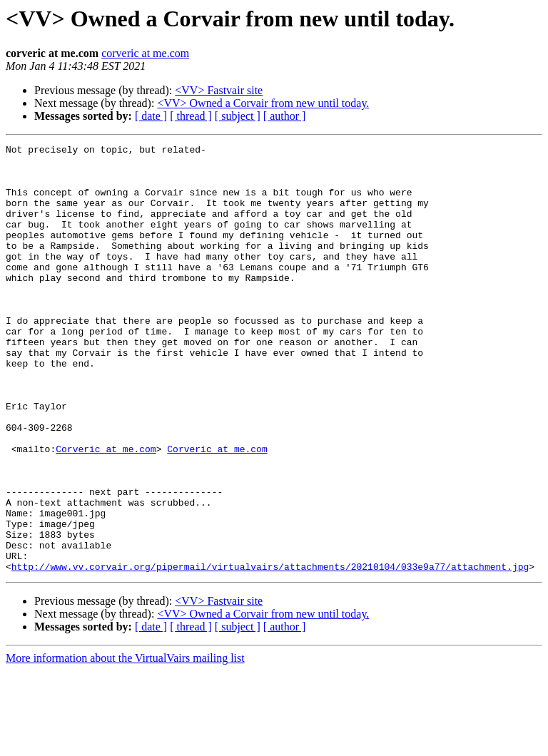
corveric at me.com (145, 53)
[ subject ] (238, 116)
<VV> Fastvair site (219, 90)
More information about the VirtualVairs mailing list (125, 744)
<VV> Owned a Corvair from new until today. (263, 103)
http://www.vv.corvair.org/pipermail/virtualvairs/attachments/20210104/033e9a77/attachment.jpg (270, 652)
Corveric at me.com (106, 511)
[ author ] (285, 116)
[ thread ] (191, 116)
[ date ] (151, 116)
